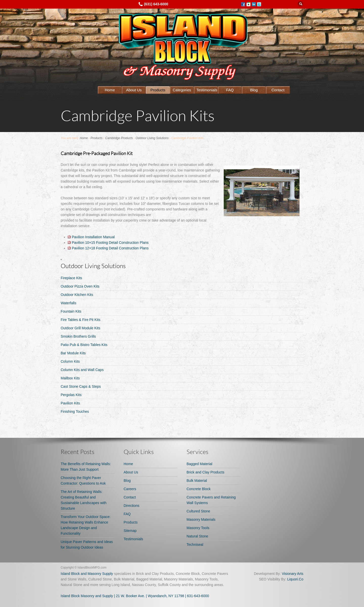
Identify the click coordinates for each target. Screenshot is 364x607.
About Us (134, 90)
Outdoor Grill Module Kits (80, 328)
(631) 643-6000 (156, 4)
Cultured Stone (198, 511)
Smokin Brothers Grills (78, 336)
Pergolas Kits (71, 395)
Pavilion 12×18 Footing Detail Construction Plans (108, 248)
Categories (182, 90)
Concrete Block (199, 489)
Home (110, 90)
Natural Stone (197, 536)
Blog (254, 90)
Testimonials (207, 90)
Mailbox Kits (70, 378)
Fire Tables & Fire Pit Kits (81, 320)
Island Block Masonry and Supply (87, 596)
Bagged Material (199, 464)
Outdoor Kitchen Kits (77, 295)
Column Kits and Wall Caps (82, 370)
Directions (131, 506)
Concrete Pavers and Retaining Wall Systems (211, 500)
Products (158, 90)
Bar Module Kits (73, 353)
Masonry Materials (201, 519)
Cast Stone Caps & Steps (81, 386)
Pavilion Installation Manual (91, 237)
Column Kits (70, 361)
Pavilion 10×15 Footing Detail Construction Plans (108, 243)
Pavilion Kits (70, 403)
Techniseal (195, 545)
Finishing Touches (75, 411)
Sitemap (130, 531)
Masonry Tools (198, 528)
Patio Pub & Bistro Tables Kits (84, 345)
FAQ (230, 90)
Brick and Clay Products (205, 472)
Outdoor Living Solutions (152, 138)
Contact (278, 90)
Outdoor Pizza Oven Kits (80, 286)
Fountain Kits (71, 311)
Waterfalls (69, 303)
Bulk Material (197, 481)
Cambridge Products (119, 138)
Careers (130, 489)
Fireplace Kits (71, 278)
